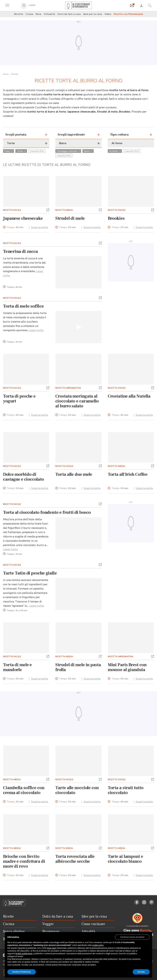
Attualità (49, 14)
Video (108, 14)
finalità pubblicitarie (24, 954)
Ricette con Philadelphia (128, 14)
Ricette (19, 14)
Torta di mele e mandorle (17, 667)
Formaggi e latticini (68, 151)
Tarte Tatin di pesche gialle (30, 573)
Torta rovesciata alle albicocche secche (75, 859)
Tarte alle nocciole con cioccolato (77, 790)
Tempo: (15, 227)
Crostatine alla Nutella (129, 396)
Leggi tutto (36, 330)
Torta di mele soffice (23, 306)
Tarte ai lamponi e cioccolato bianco (125, 859)
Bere (39, 14)
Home (6, 74)
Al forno (115, 151)
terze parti (52, 948)
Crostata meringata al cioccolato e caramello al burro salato (77, 401)
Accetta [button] (141, 972)
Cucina (29, 14)
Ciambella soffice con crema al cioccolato (24, 790)
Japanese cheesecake (23, 218)
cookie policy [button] (98, 945)
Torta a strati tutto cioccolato (126, 790)
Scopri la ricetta (40, 227)
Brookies (116, 218)
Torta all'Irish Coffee (128, 474)
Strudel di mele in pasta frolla (78, 667)
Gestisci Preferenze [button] (22, 972)
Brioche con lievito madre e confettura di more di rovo (24, 861)
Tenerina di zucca (20, 251)
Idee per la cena (93, 14)
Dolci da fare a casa (69, 14)
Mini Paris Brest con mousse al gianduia (127, 667)
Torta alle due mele (74, 474)
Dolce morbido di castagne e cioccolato (24, 477)
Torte (21, 151)
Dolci (9, 151)
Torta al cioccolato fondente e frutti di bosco (47, 512)
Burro (88, 151)
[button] (48, 210)
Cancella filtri (37, 151)
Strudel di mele (70, 218)
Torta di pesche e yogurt (19, 399)
